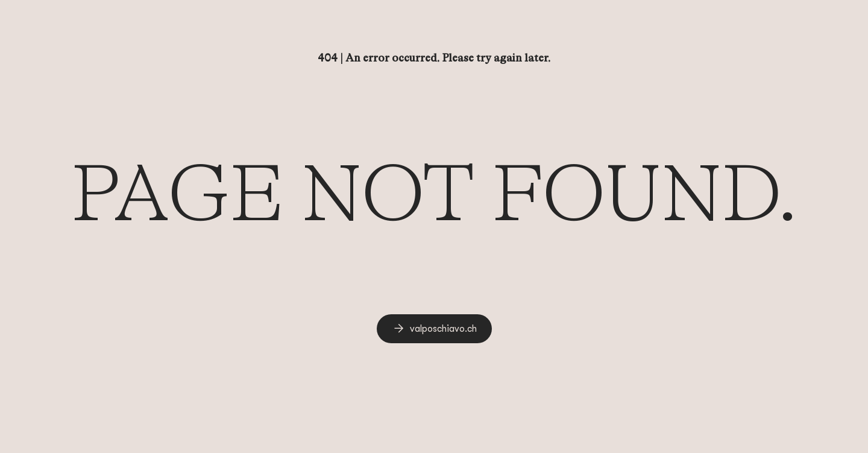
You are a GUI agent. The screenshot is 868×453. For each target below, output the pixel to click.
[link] (434, 329)
